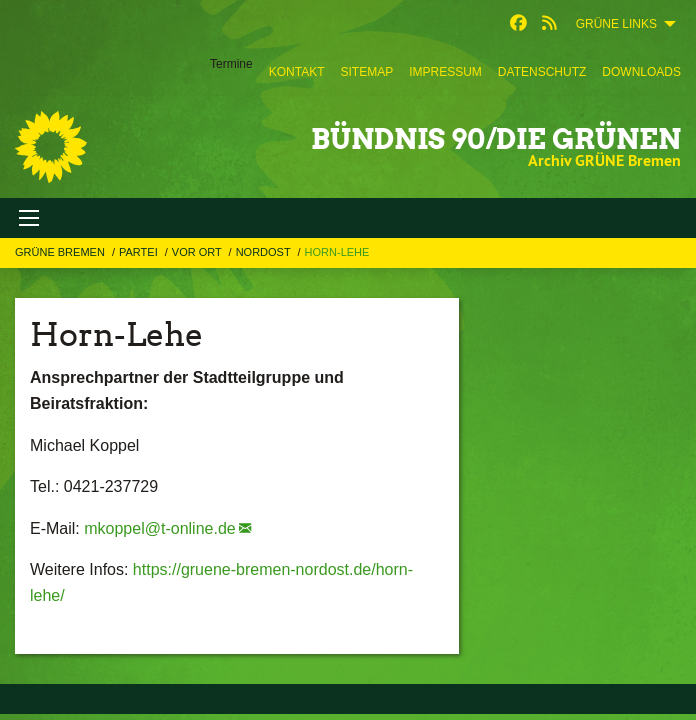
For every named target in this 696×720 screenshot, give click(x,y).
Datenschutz (542, 72)
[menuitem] (297, 72)
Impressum (445, 72)
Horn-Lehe (337, 252)
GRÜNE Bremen (61, 252)
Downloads (641, 72)
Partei (140, 252)
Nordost (265, 252)
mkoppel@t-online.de (159, 528)
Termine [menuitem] (231, 64)
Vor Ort (198, 252)
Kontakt (297, 72)
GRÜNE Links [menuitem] (616, 24)
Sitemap (366, 72)
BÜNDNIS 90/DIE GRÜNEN (496, 139)
